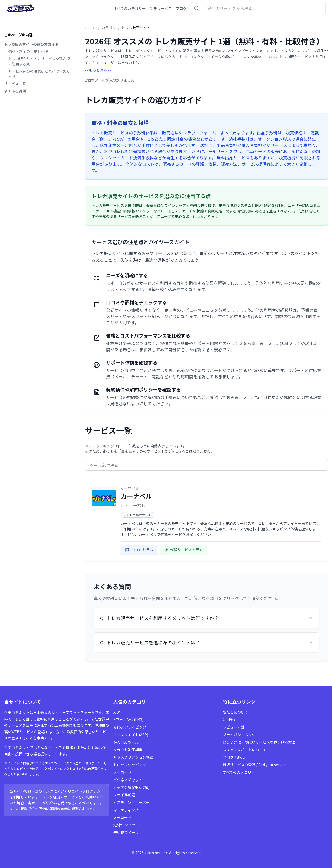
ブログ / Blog (234, 757)
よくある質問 (15, 91)
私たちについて (236, 712)
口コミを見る (139, 550)
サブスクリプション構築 (133, 757)
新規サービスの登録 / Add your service (255, 765)
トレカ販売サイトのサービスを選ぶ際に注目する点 (39, 61)
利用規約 (230, 719)
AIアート (120, 712)
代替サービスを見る (183, 550)
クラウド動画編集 (128, 750)
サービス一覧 (15, 84)
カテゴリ (109, 28)
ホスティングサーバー (131, 802)
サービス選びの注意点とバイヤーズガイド (39, 74)
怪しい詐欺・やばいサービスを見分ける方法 (259, 742)
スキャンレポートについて (245, 750)
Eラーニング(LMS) (128, 719)
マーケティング (126, 810)
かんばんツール (126, 742)
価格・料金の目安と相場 (28, 51)
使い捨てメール (126, 832)
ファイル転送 (124, 795)
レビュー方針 (234, 727)
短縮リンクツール (128, 825)
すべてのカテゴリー (239, 772)
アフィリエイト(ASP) (131, 735)
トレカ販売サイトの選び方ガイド (31, 44)
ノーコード (122, 772)
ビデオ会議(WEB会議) (131, 787)
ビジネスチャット (128, 780)
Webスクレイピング (130, 727)
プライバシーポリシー (241, 735)
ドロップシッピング (130, 765)
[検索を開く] (258, 8)
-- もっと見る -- (98, 70)
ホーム (91, 28)
